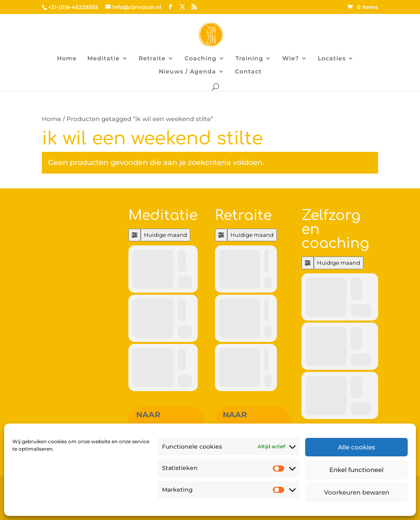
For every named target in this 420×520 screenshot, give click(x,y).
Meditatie (104, 59)
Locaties (332, 59)
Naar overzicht (160, 421)
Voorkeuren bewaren (357, 492)
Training (249, 59)
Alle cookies (357, 447)
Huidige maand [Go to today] (165, 235)
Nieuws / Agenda (187, 72)
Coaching (201, 59)
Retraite (152, 59)
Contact (248, 72)
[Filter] (135, 235)
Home (67, 59)
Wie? (291, 59)
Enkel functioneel (356, 470)
